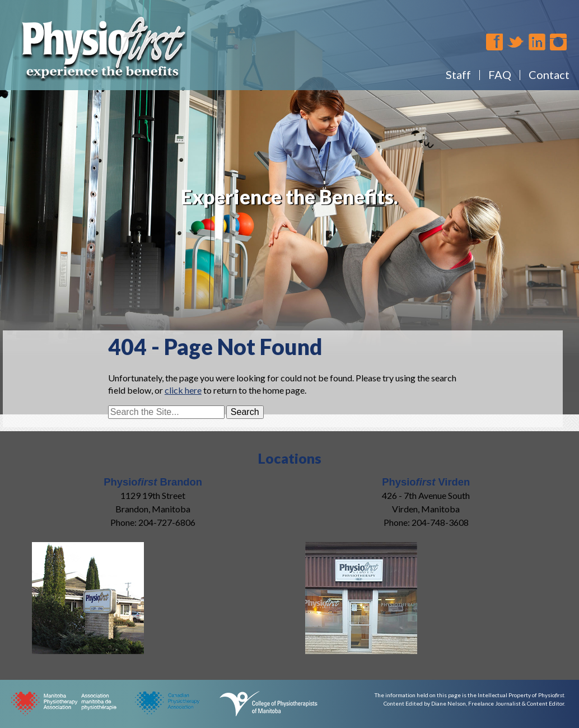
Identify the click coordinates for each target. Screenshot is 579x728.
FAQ (500, 74)
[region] (289, 196)
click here (183, 390)
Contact (549, 74)
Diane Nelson (449, 703)
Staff (458, 74)
